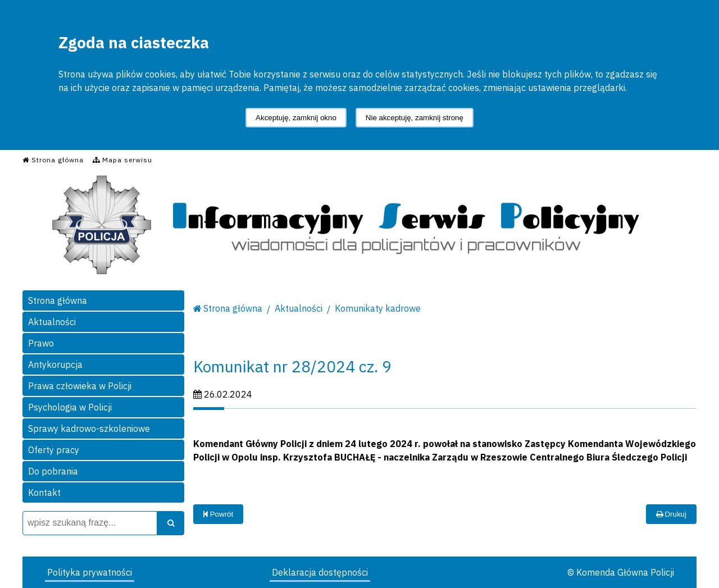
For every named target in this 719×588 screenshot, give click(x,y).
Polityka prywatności (90, 572)
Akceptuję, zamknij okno (296, 118)
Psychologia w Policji (70, 407)
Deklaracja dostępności (320, 572)
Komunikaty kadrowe (378, 308)
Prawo (41, 343)
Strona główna (58, 300)
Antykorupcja (55, 364)
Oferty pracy (54, 450)
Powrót (218, 514)
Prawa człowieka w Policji (80, 386)
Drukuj (671, 514)
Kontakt (44, 493)
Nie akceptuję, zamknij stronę (415, 118)
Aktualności (52, 322)
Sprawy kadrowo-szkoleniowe (89, 429)
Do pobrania (53, 471)
